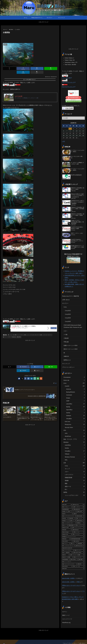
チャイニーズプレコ (20, 335)
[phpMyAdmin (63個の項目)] (79, 509)
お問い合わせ (66, 300)
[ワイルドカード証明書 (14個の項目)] (78, 555)
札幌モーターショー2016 (70, 345)
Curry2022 (68, 311)
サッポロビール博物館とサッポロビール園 (27, 98)
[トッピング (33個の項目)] (80, 518)
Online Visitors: (69, 58)
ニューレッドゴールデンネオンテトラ (32, 335)
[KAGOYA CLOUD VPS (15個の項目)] (73, 548)
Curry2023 (68, 314)
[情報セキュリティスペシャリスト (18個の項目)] (73, 537)
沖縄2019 (66, 356)
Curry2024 (68, 318)
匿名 (79, 582)
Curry (65, 307)
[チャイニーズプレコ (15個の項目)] (68, 550)
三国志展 (66, 338)
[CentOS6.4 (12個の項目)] (67, 566)
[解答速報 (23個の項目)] (72, 525)
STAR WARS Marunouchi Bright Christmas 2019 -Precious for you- (73, 326)
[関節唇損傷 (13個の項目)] (66, 560)
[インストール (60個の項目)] (73, 512)
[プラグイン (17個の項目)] (66, 544)
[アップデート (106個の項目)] (79, 507)
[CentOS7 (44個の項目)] (81, 512)
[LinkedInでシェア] (23, 72)
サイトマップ (66, 364)
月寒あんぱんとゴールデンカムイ (71, 585)
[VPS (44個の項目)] (68, 514)
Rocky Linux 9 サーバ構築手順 (71, 296)
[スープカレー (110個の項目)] (68, 507)
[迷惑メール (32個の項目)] (66, 521)
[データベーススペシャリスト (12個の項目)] (70, 564)
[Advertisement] (30, 38)
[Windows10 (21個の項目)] (79, 530)
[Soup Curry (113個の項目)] (79, 505)
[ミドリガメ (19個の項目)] (79, 532)
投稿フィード (66, 615)
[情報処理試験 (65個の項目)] (68, 509)
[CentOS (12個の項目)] (73, 569)
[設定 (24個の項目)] (81, 523)
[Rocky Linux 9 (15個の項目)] (80, 546)
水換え (15, 337)
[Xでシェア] (9, 68)
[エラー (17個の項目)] (74, 544)
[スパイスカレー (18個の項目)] (79, 534)
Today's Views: (69, 60)
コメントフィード (67, 619)
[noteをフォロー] (35, 378)
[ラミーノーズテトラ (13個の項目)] (73, 562)
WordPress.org (66, 623)
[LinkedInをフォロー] (32, 378)
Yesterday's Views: (70, 62)
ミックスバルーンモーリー (46, 335)
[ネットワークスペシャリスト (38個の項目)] (69, 516)
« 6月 (63, 141)
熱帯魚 (5, 335)
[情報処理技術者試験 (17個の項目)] (78, 539)
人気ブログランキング (69, 82)
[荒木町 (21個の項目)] (67, 530)
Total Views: (68, 65)
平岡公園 (66, 342)
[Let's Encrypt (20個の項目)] (68, 532)
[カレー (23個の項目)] (65, 525)
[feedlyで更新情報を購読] (38, 378)
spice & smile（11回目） (69, 578)
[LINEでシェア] (51, 68)
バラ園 (65, 335)
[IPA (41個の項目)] (79, 514)
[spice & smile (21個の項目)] (67, 528)
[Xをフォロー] (22, 378)
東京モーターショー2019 (70, 349)
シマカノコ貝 (11, 335)
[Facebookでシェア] (23, 68)
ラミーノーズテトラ (7, 337)
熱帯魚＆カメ (67, 360)
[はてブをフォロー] (28, 378)
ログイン (65, 612)
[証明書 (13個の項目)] (82, 560)
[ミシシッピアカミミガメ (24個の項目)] (70, 523)
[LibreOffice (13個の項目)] (74, 560)
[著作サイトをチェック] (19, 378)
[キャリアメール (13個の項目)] (79, 557)
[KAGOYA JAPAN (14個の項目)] (79, 553)
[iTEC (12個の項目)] (81, 564)
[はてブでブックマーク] (37, 68)
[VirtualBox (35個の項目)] (81, 516)
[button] (37, 72)
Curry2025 (68, 321)
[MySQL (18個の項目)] (67, 539)
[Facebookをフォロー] (25, 378)
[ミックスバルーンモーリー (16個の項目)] (69, 546)
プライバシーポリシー (68, 367)
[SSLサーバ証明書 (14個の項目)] (68, 557)
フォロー (54, 328)
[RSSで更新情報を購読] (41, 378)
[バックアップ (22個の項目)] (80, 525)
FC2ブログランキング (69, 87)
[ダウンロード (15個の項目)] (80, 550)
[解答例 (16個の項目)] (81, 544)
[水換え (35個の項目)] (66, 518)
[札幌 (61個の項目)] (65, 512)
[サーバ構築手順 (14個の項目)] (68, 553)
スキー (65, 331)
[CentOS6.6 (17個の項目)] (68, 541)
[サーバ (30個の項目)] (73, 521)
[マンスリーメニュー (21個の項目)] (78, 528)
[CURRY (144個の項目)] (67, 505)
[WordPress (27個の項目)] (81, 521)
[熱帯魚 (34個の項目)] (73, 518)
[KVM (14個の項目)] (66, 555)
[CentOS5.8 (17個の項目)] (79, 541)
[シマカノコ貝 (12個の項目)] (79, 566)
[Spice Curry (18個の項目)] (67, 534)
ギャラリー (65, 303)
